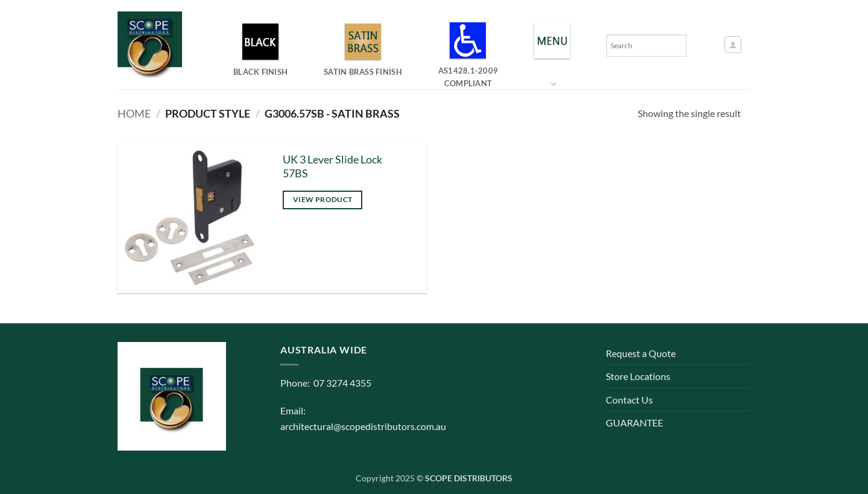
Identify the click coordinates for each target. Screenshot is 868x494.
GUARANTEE (634, 423)
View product (322, 199)
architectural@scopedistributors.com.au (363, 426)
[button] (733, 45)
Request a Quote (641, 353)
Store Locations (638, 376)
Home (134, 113)
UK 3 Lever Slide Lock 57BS (332, 166)
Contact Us (629, 400)
